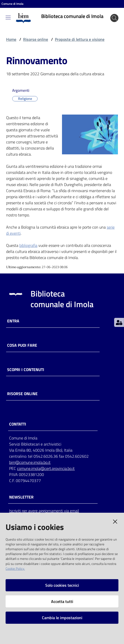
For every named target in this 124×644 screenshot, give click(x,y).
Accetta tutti (62, 601)
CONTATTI (18, 424)
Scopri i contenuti (26, 370)
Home (11, 39)
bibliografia (28, 245)
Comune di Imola (12, 4)
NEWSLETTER (21, 497)
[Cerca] (114, 18)
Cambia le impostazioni (62, 618)
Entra (13, 321)
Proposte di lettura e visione (80, 39)
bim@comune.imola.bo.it (30, 462)
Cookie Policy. (15, 568)
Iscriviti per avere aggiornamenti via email (44, 511)
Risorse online (36, 39)
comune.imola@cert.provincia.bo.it (46, 468)
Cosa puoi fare (22, 345)
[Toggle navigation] (8, 17)
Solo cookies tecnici (62, 585)
